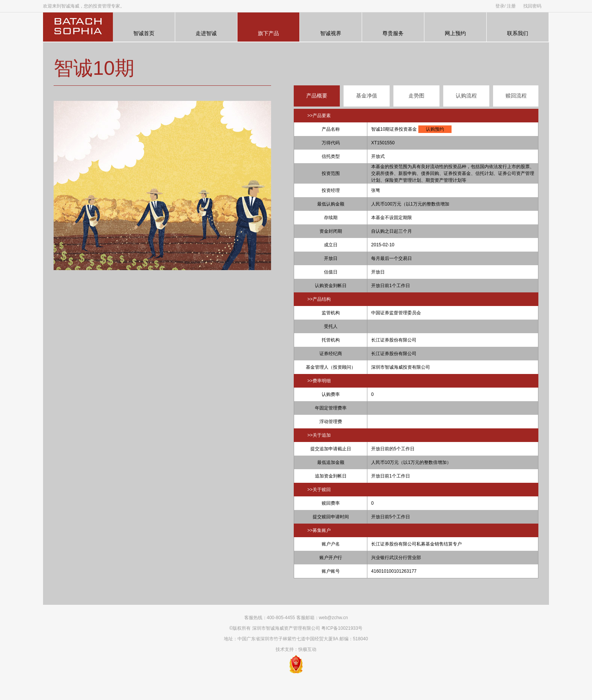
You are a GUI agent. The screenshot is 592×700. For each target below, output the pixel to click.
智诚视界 (331, 27)
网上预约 (455, 27)
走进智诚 (206, 27)
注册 (511, 6)
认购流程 (466, 96)
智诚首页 (144, 27)
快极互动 (307, 649)
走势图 (416, 96)
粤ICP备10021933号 (342, 628)
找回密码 (532, 6)
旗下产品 (268, 27)
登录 (500, 6)
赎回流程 (516, 96)
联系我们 (518, 27)
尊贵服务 (393, 27)
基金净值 (367, 96)
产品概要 (317, 96)
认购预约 (435, 129)
